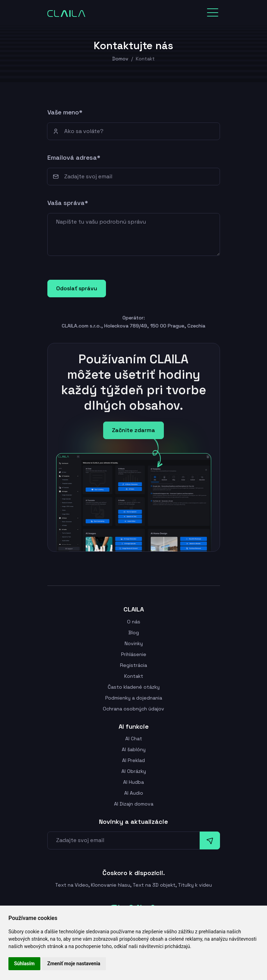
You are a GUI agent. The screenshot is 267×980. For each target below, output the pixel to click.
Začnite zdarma (133, 430)
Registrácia (133, 665)
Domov (120, 59)
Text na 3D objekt (154, 885)
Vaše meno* (65, 112)
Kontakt (134, 676)
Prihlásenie (134, 654)
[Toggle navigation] (213, 13)
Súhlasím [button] (24, 964)
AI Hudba (133, 782)
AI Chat (134, 739)
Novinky (134, 643)
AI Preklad (133, 760)
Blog (134, 633)
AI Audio (134, 793)
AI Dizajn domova (134, 804)
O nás (134, 622)
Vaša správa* (68, 203)
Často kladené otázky (134, 687)
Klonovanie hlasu (111, 885)
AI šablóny (134, 749)
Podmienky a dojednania (134, 698)
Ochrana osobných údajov (133, 709)
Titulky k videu (195, 885)
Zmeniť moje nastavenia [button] (74, 964)
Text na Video (72, 885)
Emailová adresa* (74, 157)
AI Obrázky (134, 771)
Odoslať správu (77, 288)
